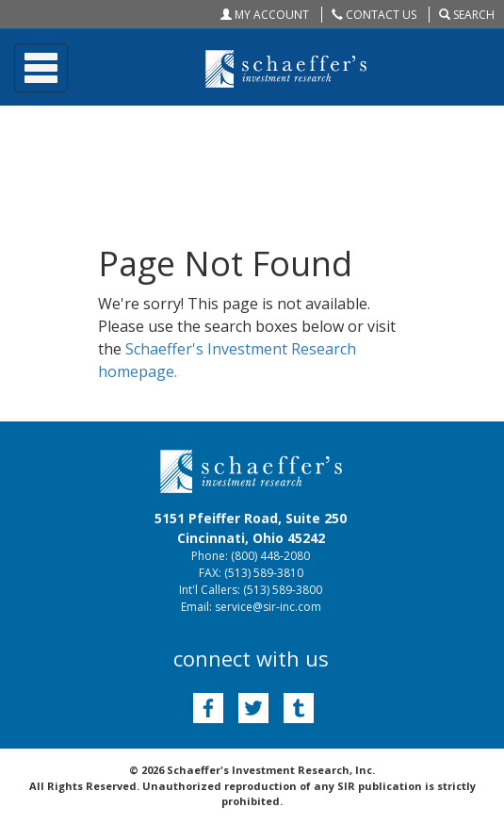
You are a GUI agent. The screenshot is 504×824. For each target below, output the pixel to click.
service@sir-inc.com (268, 607)
